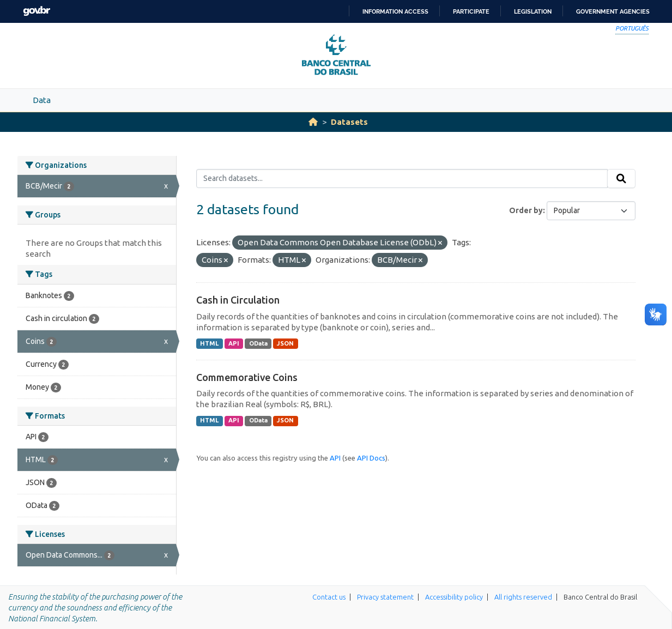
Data (42, 100)
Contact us (329, 597)
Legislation (533, 11)
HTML (209, 343)
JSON (285, 343)
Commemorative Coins (247, 377)
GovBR (37, 11)
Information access (395, 11)
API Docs (371, 458)
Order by (526, 210)
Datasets (349, 122)
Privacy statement (385, 597)
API (234, 343)
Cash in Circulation (238, 300)
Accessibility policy (454, 597)
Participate (471, 11)
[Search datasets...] (402, 179)
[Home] (313, 122)
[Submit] (621, 179)
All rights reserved (523, 597)
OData (258, 343)
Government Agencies (613, 11)
